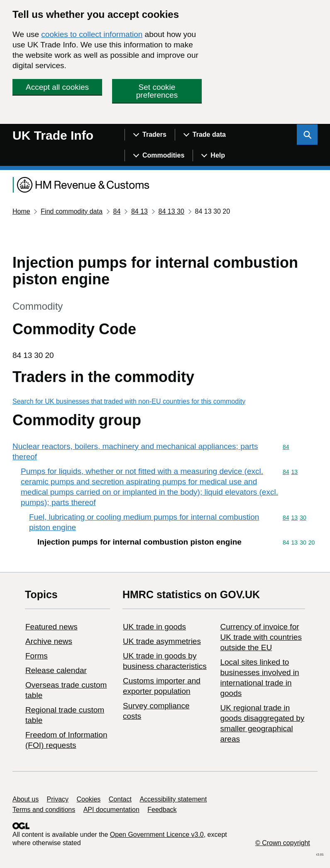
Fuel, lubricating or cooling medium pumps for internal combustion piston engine (144, 522)
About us (26, 799)
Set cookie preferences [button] (157, 91)
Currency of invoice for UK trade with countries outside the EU (261, 637)
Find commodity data (72, 211)
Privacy (58, 799)
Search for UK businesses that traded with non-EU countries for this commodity (129, 401)
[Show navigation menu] (150, 135)
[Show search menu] (307, 135)
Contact (120, 799)
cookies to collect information (92, 34)
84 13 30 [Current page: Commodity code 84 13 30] (171, 211)
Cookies (89, 799)
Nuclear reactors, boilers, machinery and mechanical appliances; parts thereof (135, 451)
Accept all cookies (57, 87)
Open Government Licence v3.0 (157, 835)
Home (21, 211)
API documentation (111, 810)
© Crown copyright (283, 843)
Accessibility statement (173, 799)
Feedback (162, 810)
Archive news (49, 641)
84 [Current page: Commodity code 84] (117, 211)
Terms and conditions (44, 810)
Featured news (51, 627)
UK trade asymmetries (162, 641)
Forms (37, 656)
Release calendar (56, 670)
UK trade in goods (154, 627)
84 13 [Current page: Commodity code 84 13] (139, 211)
